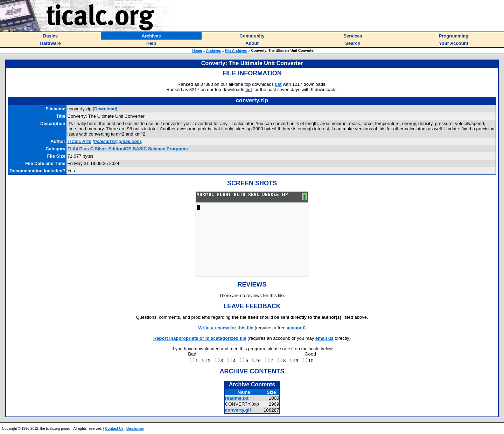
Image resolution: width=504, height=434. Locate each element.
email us (324, 338)
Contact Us (114, 429)
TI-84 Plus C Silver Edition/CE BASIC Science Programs (128, 149)
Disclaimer (135, 429)
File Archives (236, 51)
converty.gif (238, 410)
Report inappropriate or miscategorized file (200, 338)
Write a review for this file (226, 328)
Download (105, 109)
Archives (213, 51)
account (295, 328)
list (278, 84)
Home (197, 51)
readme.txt (237, 398)
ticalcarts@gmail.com (118, 141)
